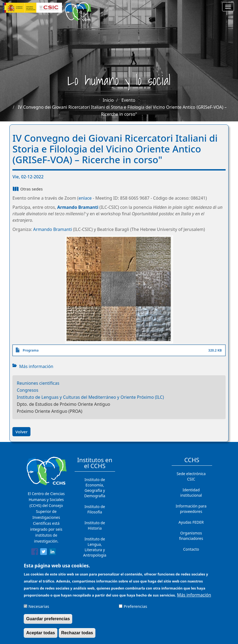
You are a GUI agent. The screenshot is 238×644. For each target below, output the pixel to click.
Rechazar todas (77, 636)
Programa (31, 350)
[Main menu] (228, 7)
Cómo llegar (191, 560)
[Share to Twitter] (44, 553)
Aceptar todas (41, 636)
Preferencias (135, 609)
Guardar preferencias (48, 622)
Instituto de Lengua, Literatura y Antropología (95, 547)
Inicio (108, 100)
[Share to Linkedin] (52, 553)
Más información (36, 366)
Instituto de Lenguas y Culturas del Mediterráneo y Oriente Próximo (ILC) (90, 397)
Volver (21, 432)
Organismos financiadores (191, 536)
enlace (85, 198)
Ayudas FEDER (191, 522)
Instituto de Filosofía (95, 509)
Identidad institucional (191, 493)
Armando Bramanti (78, 207)
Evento (128, 100)
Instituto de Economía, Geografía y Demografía (95, 488)
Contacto (191, 549)
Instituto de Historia (95, 525)
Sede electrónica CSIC (191, 476)
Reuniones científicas (38, 383)
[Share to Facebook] (35, 553)
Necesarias (39, 609)
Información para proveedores (191, 509)
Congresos (27, 390)
